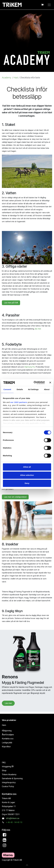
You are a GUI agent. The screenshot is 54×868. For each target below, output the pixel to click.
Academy (7, 78)
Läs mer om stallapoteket (15, 497)
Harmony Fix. (30, 367)
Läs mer (8, 703)
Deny (27, 483)
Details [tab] (20, 389)
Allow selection (27, 475)
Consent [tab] (7, 389)
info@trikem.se (13, 818)
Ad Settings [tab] (33, 389)
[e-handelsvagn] (42, 5)
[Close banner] (50, 383)
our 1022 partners (19, 402)
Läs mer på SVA (11, 303)
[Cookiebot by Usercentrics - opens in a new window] (34, 383)
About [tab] (47, 389)
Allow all (27, 467)
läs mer (38, 329)
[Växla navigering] (49, 5)
